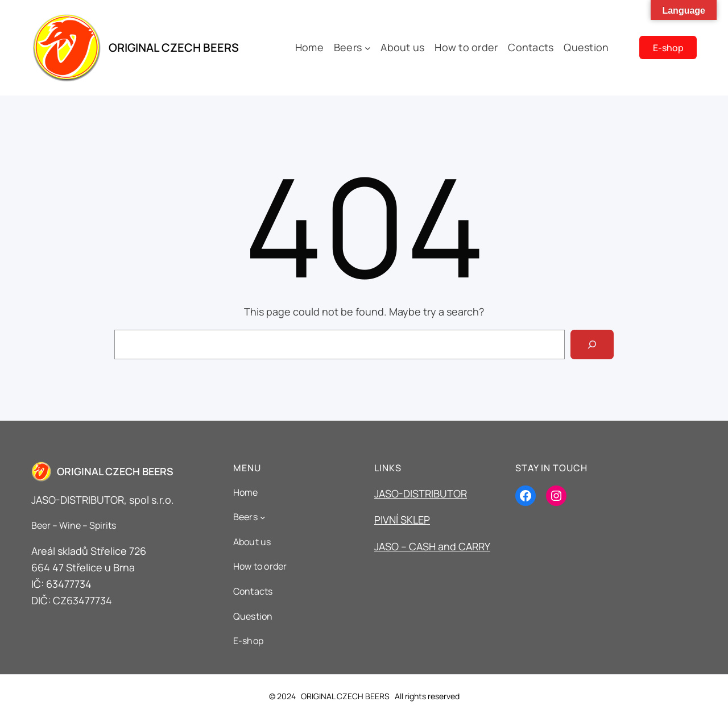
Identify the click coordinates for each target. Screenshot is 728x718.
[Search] (592, 345)
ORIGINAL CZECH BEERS (174, 47)
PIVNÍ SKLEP (402, 520)
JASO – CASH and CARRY (432, 546)
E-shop (668, 48)
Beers (348, 47)
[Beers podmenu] (368, 47)
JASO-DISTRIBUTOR (421, 493)
